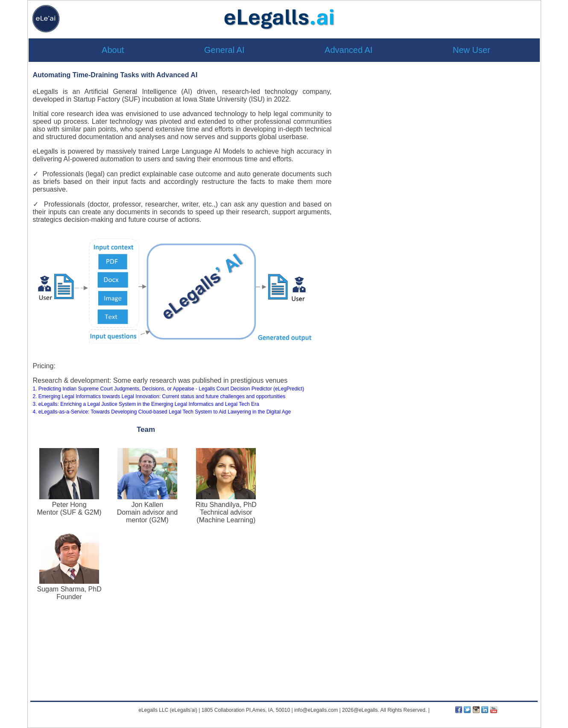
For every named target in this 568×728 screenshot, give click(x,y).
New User (471, 50)
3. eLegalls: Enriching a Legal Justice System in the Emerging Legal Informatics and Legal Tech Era (146, 404)
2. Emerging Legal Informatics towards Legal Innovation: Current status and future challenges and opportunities (159, 396)
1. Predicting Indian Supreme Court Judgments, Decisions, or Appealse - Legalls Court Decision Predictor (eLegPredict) (169, 389)
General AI (224, 50)
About (113, 50)
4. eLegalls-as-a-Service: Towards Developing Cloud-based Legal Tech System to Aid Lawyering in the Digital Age (162, 412)
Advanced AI (348, 50)
